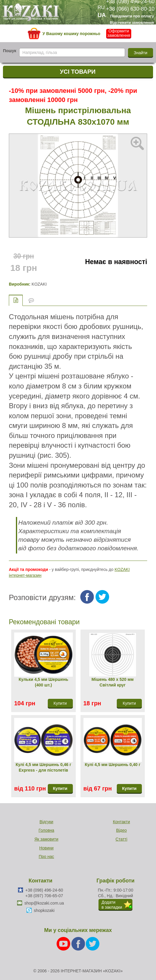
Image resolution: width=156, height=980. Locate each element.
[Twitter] (93, 943)
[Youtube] (64, 943)
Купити (60, 788)
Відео (121, 830)
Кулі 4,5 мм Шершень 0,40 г (113, 765)
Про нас (46, 857)
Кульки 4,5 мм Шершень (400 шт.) (43, 682)
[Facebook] (79, 943)
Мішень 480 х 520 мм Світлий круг (113, 682)
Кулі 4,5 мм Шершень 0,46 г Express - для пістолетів (43, 767)
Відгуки (46, 822)
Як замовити (46, 839)
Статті (121, 839)
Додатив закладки (112, 905)
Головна (46, 830)
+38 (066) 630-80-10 (130, 9)
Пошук (10, 51)
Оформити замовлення (119, 33)
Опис (16, 300)
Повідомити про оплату (132, 16)
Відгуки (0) (31, 300)
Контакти (121, 822)
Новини (46, 848)
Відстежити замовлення (132, 23)
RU (101, 8)
